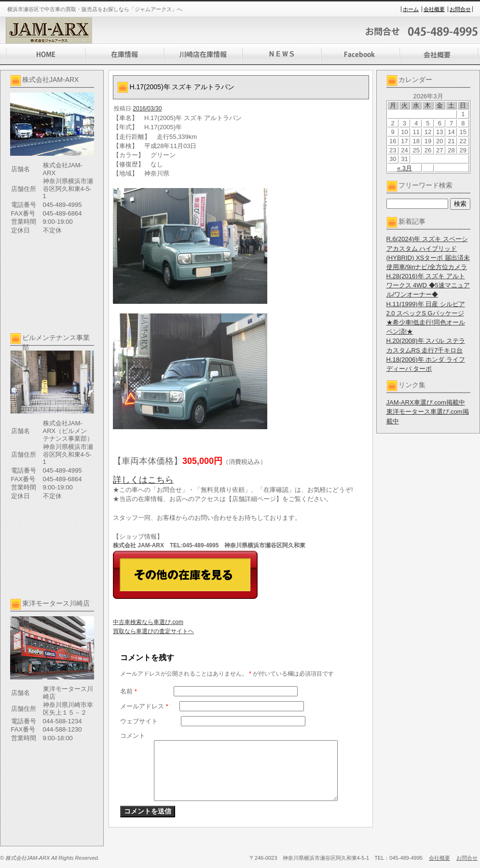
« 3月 (405, 168)
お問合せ (460, 9)
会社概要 (434, 9)
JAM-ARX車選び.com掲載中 (426, 402)
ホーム (411, 9)
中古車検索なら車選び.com (148, 622)
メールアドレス (144, 706)
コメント (133, 736)
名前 (129, 691)
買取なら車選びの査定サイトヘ (153, 631)
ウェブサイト (139, 721)
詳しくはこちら (143, 480)
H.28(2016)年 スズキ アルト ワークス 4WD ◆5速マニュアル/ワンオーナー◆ (428, 285)
